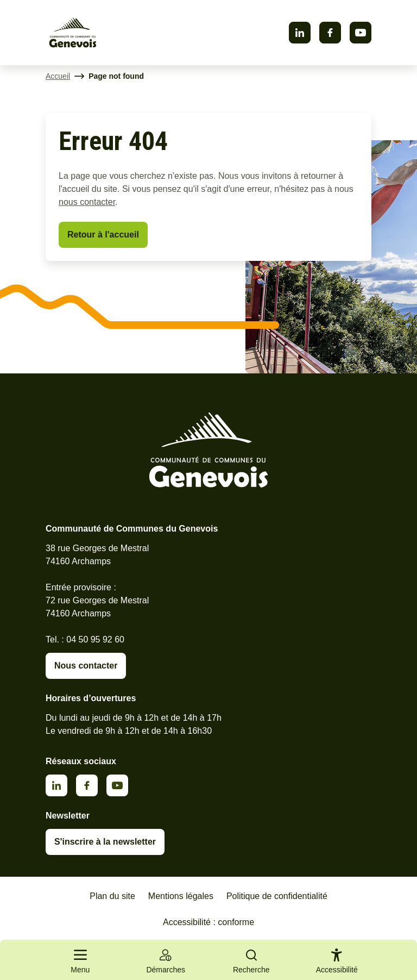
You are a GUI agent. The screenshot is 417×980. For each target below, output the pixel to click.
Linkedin (300, 33)
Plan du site (112, 896)
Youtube (361, 33)
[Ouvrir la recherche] (251, 960)
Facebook (330, 33)
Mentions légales (181, 896)
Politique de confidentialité (277, 896)
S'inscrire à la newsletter (105, 842)
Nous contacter (86, 666)
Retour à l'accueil (103, 235)
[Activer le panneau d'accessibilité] (337, 963)
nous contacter (87, 202)
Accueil (58, 76)
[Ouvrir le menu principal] (80, 960)
